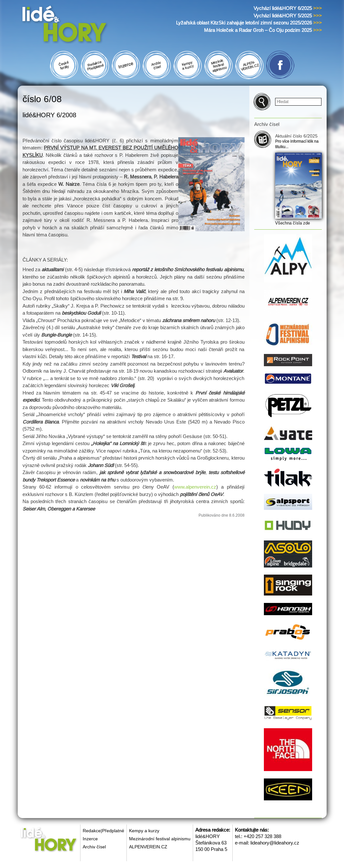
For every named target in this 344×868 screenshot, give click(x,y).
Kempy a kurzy (144, 831)
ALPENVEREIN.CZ (148, 847)
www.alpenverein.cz (195, 487)
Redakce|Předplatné (103, 831)
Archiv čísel (94, 847)
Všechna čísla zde (293, 223)
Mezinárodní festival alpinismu (160, 839)
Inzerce (90, 839)
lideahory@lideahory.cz (275, 843)
